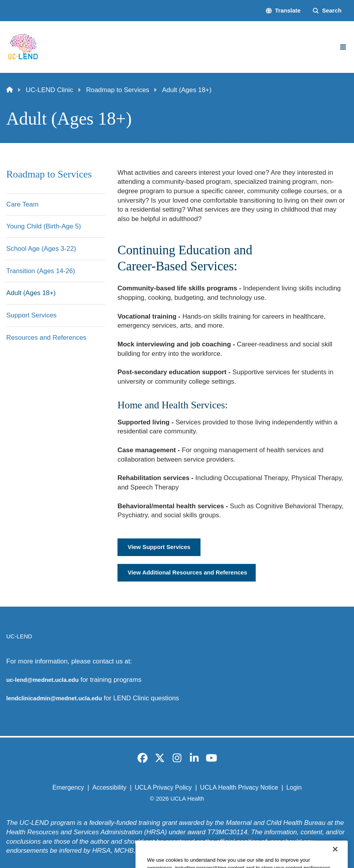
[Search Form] (327, 11)
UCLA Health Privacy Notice (239, 787)
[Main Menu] (343, 47)
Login (294, 787)
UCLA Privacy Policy (163, 787)
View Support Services (159, 547)
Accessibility (109, 787)
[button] (283, 11)
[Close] (335, 859)
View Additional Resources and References (187, 573)
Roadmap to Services (118, 90)
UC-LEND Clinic (50, 90)
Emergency (68, 787)
